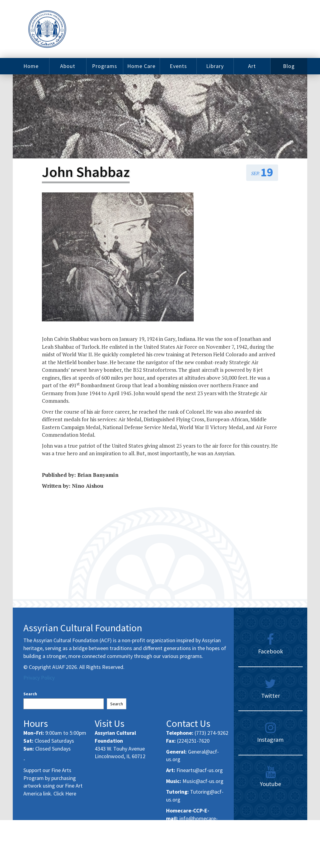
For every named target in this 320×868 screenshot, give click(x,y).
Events (178, 66)
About (68, 66)
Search (30, 694)
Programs (105, 66)
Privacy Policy (39, 678)
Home (31, 66)
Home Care (141, 66)
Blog (289, 66)
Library (215, 66)
